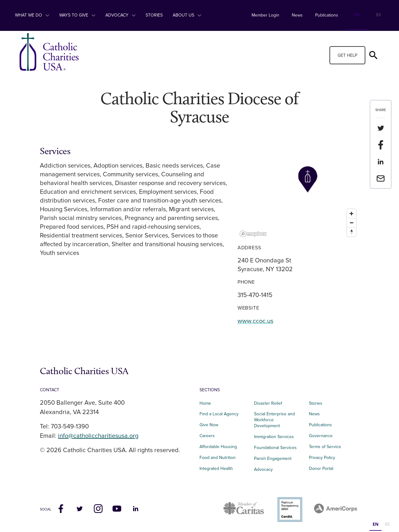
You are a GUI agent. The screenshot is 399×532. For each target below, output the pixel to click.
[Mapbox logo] (253, 234)
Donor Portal (321, 469)
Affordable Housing (218, 447)
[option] (378, 15)
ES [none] (378, 15)
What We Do (32, 15)
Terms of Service (325, 447)
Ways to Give (77, 15)
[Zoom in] (351, 214)
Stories (154, 15)
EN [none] (357, 15)
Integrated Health (216, 469)
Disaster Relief (268, 403)
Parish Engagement (273, 459)
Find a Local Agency (219, 414)
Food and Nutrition (218, 458)
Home (205, 403)
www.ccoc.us (255, 321)
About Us (187, 15)
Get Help (347, 55)
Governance (321, 436)
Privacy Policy (322, 458)
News (297, 15)
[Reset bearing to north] (351, 232)
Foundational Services (275, 448)
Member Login (265, 15)
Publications (327, 15)
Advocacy (120, 15)
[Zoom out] (351, 223)
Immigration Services (274, 437)
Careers (207, 436)
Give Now (209, 425)
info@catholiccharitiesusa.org (98, 436)
